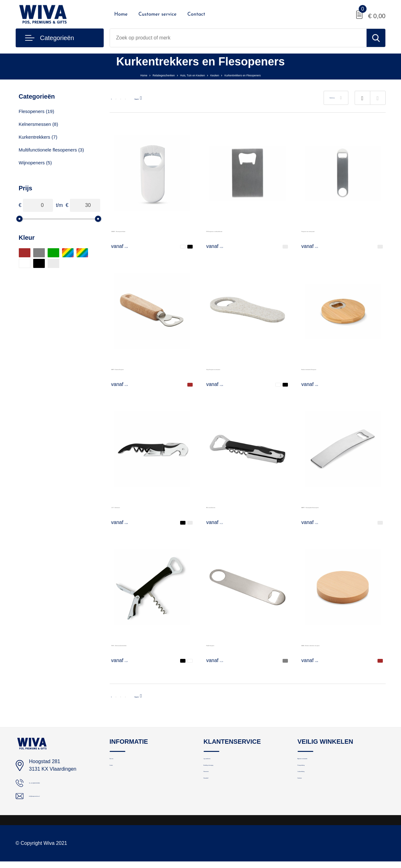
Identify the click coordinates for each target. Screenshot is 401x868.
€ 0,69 (316, 660)
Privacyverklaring (315, 776)
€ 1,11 (221, 522)
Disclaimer (309, 803)
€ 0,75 (316, 246)
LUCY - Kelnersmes (133, 506)
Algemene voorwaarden (322, 762)
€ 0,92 (316, 384)
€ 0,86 (126, 522)
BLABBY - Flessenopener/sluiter (147, 230)
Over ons (119, 762)
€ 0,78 (126, 384)
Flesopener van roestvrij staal (334, 230)
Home (121, 14)
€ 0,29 (126, 246)
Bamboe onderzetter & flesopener (339, 368)
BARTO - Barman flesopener (143, 368)
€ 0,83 (221, 384)
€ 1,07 (126, 660)
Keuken (222, 75)
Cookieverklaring (315, 789)
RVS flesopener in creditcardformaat (247, 230)
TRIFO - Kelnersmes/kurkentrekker (150, 644)
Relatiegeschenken (138, 75)
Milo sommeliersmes (229, 506)
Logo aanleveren (221, 762)
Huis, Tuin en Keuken (186, 75)
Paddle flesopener (226, 644)
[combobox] (238, 38)
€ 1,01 (316, 522)
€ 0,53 (221, 246)
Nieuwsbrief (216, 803)
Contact (196, 14)
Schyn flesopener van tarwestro (241, 368)
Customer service (158, 14)
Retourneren (217, 789)
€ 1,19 (221, 660)
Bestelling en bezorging (228, 776)
